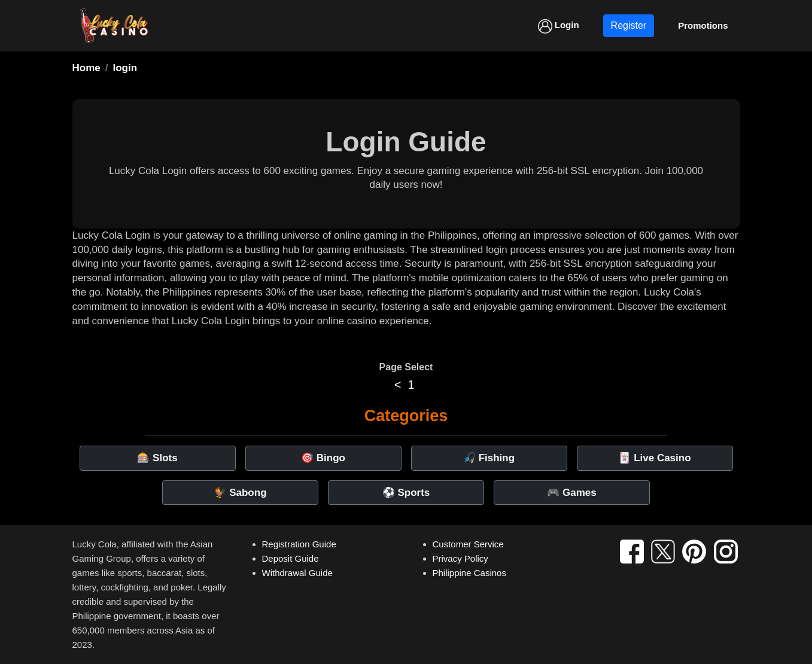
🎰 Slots (157, 458)
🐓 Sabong (240, 493)
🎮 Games (571, 493)
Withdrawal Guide (297, 573)
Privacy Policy (460, 558)
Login (559, 26)
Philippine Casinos (469, 573)
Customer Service (468, 544)
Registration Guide (299, 544)
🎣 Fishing (489, 458)
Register (629, 25)
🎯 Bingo (323, 458)
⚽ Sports (406, 493)
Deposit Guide (291, 558)
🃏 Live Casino (654, 458)
